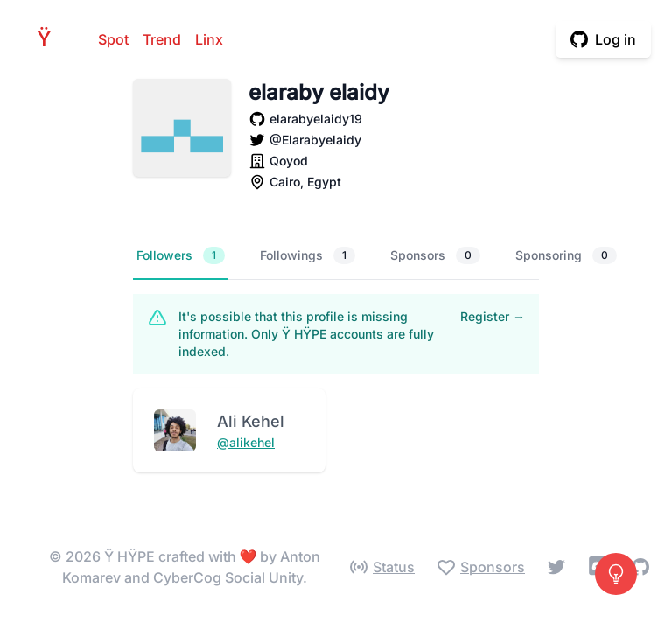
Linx (209, 39)
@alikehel (246, 442)
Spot (113, 39)
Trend (162, 39)
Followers (181, 255)
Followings (308, 255)
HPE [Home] (49, 39)
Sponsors (435, 255)
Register (493, 316)
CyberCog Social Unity (228, 577)
